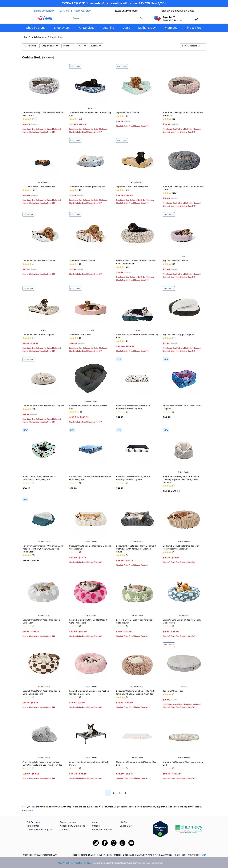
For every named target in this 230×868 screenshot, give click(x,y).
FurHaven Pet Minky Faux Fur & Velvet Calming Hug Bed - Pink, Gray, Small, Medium (181, 480)
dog (34, 807)
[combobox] (108, 18)
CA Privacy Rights (170, 855)
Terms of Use (88, 855)
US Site (124, 822)
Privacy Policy (104, 855)
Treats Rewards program (40, 830)
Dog (26, 37)
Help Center (33, 826)
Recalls (75, 855)
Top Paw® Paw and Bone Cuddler (39, 261)
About (95, 822)
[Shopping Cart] (200, 20)
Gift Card (64, 11)
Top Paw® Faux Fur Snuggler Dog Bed (87, 187)
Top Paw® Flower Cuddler (175, 261)
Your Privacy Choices (194, 855)
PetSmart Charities (102, 830)
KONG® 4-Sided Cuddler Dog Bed (39, 187)
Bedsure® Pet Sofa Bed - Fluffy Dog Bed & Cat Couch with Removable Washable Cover (136, 549)
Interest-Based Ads (124, 855)
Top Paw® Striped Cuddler (82, 261)
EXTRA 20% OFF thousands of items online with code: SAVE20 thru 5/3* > (114, 3)
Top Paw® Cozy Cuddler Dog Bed (132, 187)
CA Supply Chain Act (148, 855)
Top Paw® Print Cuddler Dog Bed (38, 335)
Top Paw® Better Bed (173, 691)
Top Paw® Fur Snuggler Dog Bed (178, 335)
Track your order (83, 11)
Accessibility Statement (72, 826)
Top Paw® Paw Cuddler (128, 113)
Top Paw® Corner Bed (80, 335)
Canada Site (126, 826)
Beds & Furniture (39, 37)
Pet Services (33, 822)
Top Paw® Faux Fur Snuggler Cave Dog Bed (43, 406)
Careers (96, 826)
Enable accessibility (44, 11)
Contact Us (66, 830)
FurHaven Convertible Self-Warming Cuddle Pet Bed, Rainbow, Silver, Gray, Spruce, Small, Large (44, 549)
